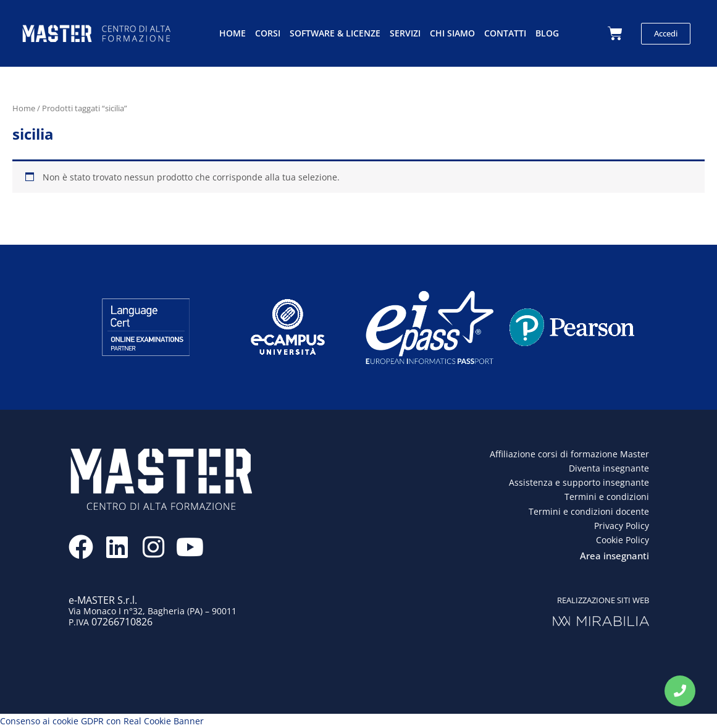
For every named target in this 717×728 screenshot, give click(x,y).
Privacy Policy (622, 526)
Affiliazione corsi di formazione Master (569, 454)
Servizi (405, 33)
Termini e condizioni (607, 497)
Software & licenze (335, 33)
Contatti (505, 33)
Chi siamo (452, 33)
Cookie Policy (623, 540)
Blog (547, 33)
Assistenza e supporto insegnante (579, 482)
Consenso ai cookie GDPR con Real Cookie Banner (102, 721)
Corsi (268, 33)
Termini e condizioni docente (589, 511)
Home (233, 33)
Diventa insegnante (609, 468)
